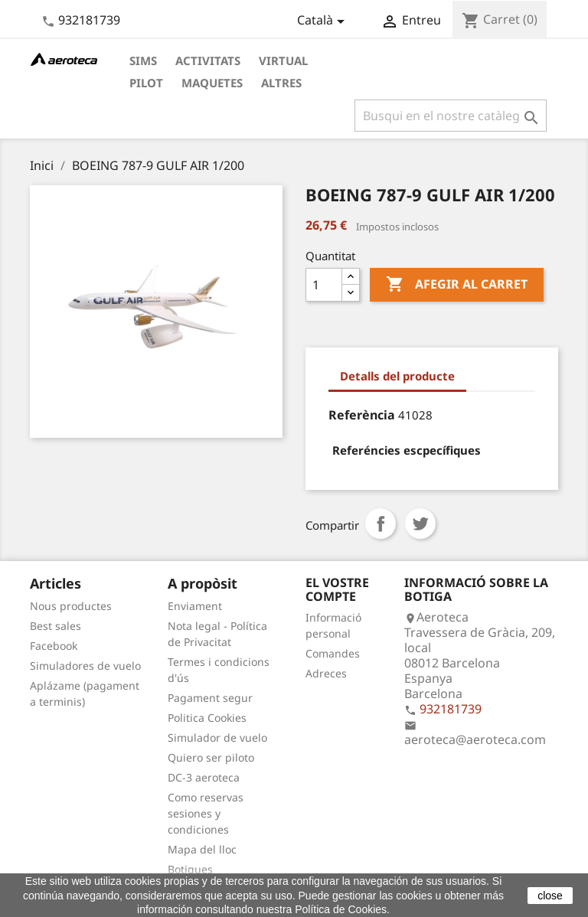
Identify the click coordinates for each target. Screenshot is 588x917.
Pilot (146, 83)
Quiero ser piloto (211, 757)
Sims (143, 60)
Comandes (333, 653)
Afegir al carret (457, 285)
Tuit (420, 524)
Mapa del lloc (202, 849)
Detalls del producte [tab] (397, 376)
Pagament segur (210, 698)
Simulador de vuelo (217, 738)
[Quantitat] (324, 285)
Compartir (381, 524)
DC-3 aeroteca (204, 777)
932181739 (89, 20)
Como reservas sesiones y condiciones (206, 813)
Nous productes (71, 606)
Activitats (208, 60)
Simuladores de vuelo (85, 666)
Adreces (326, 673)
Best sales (56, 626)
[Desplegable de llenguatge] (323, 21)
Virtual (283, 60)
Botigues (190, 869)
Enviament (195, 606)
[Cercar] (451, 116)
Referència (362, 415)
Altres (281, 83)
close (550, 896)
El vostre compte (337, 589)
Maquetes (212, 83)
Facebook (54, 646)
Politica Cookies (207, 718)
